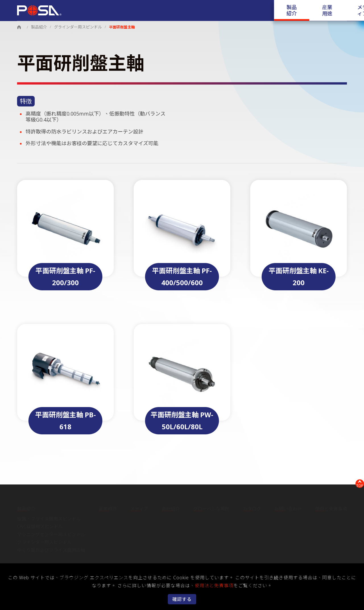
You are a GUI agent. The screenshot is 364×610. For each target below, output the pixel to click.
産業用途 (160, 7)
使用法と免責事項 (214, 586)
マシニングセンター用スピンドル (51, 533)
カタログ (285, 7)
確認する (182, 599)
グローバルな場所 (248, 7)
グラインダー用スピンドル (75, 27)
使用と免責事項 (331, 507)
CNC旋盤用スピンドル (40, 525)
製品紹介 (134, 7)
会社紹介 (212, 7)
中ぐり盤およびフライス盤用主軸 (51, 548)
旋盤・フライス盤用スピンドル (49, 517)
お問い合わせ (316, 7)
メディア (186, 7)
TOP (357, 483)
